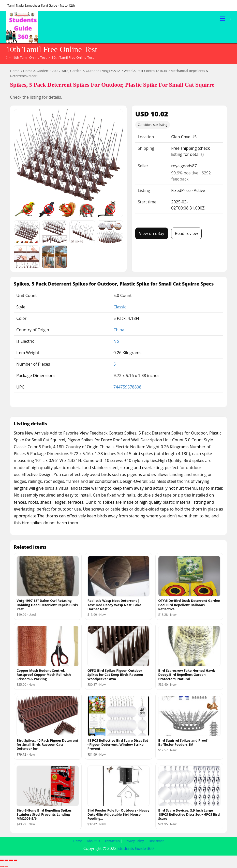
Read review (187, 234)
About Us (93, 841)
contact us (112, 841)
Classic (120, 307)
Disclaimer (156, 841)
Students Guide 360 (136, 849)
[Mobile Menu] (223, 19)
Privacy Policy (134, 841)
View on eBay (152, 234)
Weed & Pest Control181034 (145, 71)
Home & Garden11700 (40, 71)
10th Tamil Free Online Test (73, 58)
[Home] (6, 58)
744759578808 (127, 387)
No (116, 341)
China (119, 330)
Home (15, 71)
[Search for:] (229, 19)
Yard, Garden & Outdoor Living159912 (91, 71)
